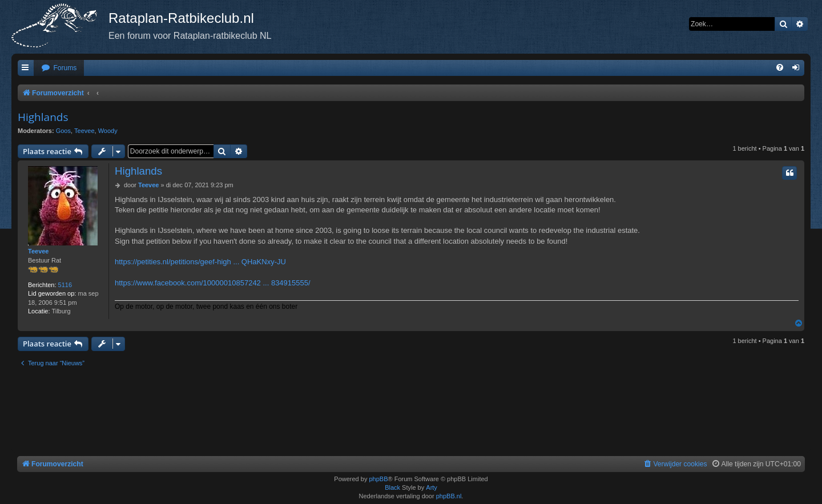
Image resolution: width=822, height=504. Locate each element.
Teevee (84, 131)
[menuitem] (59, 68)
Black (392, 487)
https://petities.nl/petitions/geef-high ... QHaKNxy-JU (200, 262)
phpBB (378, 479)
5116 (65, 285)
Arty (432, 487)
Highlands (43, 117)
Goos (63, 131)
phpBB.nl (449, 496)
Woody (108, 131)
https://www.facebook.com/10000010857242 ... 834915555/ (213, 283)
